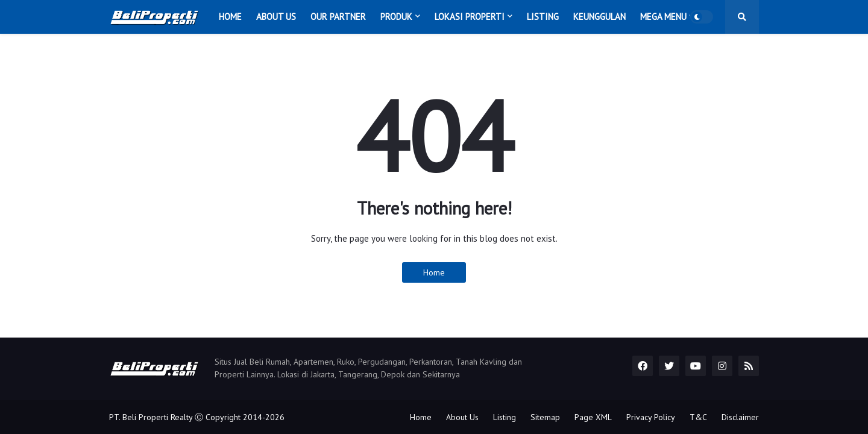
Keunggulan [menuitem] (599, 17)
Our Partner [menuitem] (338, 17)
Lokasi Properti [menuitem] (470, 17)
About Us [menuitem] (276, 17)
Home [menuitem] (230, 17)
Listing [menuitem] (543, 17)
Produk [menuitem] (396, 17)
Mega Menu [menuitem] (663, 17)
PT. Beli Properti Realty (151, 417)
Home (434, 272)
